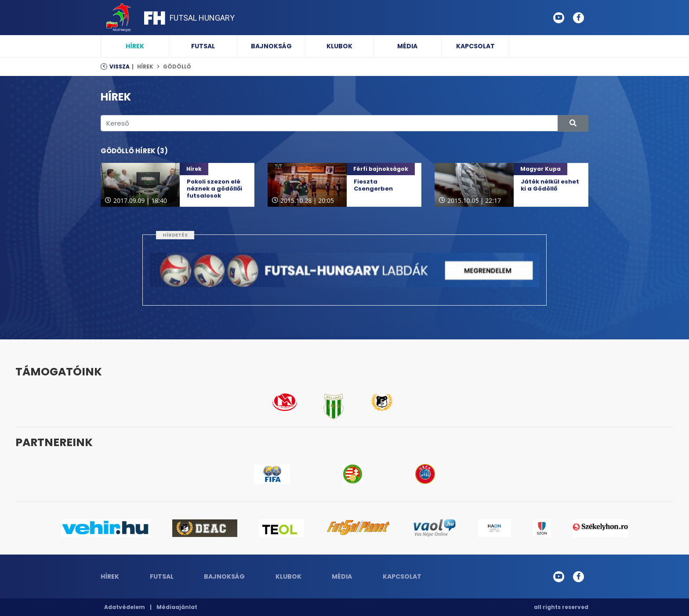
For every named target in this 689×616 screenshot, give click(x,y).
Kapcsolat (475, 46)
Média (407, 46)
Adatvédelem (125, 607)
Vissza (120, 67)
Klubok (339, 46)
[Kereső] (329, 123)
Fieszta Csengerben (373, 185)
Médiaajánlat (177, 607)
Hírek (135, 46)
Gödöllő (177, 67)
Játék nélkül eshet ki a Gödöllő (550, 185)
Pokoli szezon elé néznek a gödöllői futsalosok (214, 189)
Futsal (203, 46)
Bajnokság (271, 46)
